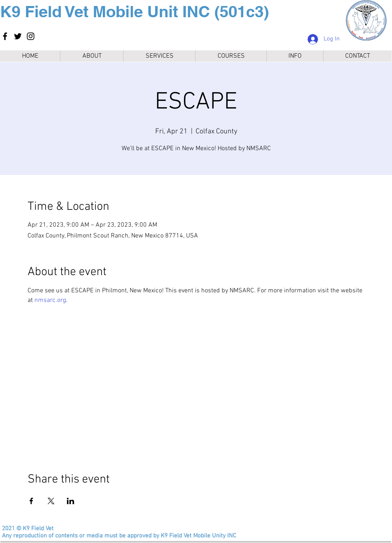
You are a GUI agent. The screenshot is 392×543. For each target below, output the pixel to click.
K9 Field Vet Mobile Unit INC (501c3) (134, 11)
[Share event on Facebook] (31, 501)
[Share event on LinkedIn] (71, 501)
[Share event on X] (51, 501)
